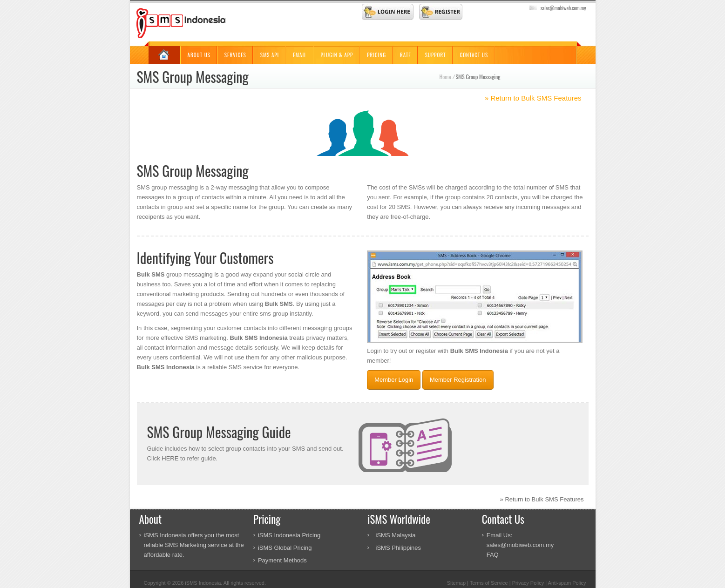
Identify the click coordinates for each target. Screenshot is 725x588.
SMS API (270, 55)
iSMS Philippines (399, 548)
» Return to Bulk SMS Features (533, 98)
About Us (199, 55)
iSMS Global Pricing (285, 548)
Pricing (376, 55)
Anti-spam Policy (567, 583)
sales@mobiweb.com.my (563, 8)
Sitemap (456, 583)
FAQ (493, 555)
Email (300, 55)
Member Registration (458, 380)
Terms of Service (489, 583)
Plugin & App (337, 55)
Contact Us (474, 55)
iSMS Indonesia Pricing (289, 535)
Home (445, 77)
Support (436, 55)
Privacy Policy (528, 583)
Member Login (394, 380)
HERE (170, 458)
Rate (406, 55)
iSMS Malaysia (396, 535)
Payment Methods (282, 560)
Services (235, 55)
